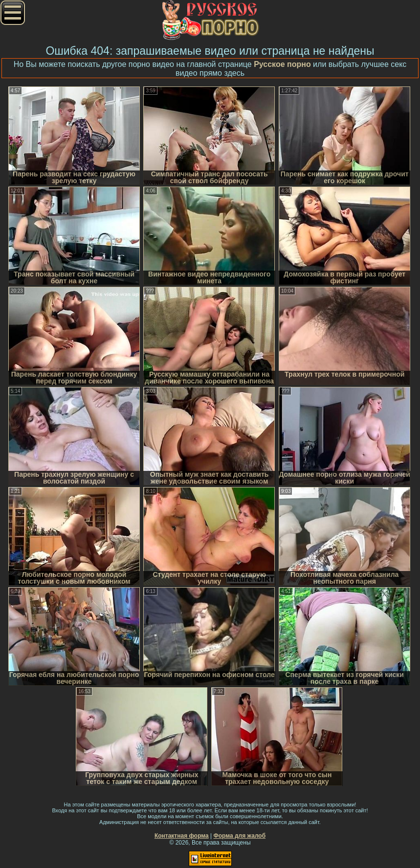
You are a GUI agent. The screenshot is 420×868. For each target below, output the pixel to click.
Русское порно (282, 64)
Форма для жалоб (240, 836)
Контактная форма (182, 836)
